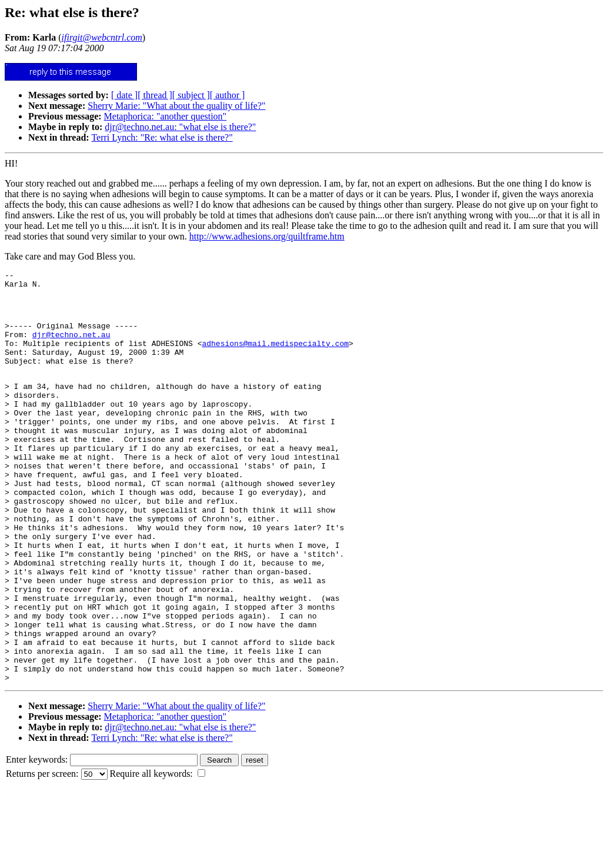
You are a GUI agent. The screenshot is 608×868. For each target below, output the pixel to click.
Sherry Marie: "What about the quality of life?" (176, 106)
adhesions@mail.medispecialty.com (275, 355)
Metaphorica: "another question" (166, 116)
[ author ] (228, 95)
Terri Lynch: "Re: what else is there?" (162, 137)
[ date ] (124, 95)
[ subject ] (191, 95)
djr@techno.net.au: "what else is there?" (180, 127)
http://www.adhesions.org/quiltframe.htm (267, 236)
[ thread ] (155, 95)
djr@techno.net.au (71, 345)
